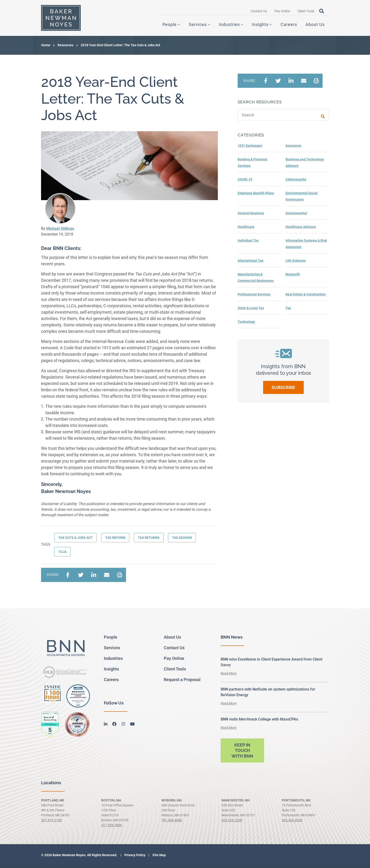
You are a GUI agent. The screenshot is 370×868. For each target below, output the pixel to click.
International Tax (250, 262)
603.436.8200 (292, 822)
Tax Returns (149, 539)
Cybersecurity (296, 181)
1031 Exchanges (250, 147)
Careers (289, 25)
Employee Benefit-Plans (256, 195)
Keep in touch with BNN (242, 752)
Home (46, 47)
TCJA (62, 554)
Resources (65, 47)
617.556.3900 (112, 827)
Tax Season (182, 539)
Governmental (296, 215)
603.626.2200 (232, 822)
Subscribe (283, 389)
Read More (229, 675)
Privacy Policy (135, 857)
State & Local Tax (251, 310)
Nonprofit (293, 276)
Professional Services (254, 296)
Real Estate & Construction (306, 296)
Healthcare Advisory (301, 229)
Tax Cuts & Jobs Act (76, 539)
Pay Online (282, 12)
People (170, 25)
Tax (288, 310)
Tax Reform (115, 539)
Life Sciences (296, 262)
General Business (251, 215)
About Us (315, 25)
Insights (260, 25)
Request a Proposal (182, 681)
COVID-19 (245, 181)
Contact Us (259, 12)
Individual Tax (248, 242)
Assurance (293, 147)
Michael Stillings (60, 230)
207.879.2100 (51, 822)
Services (198, 25)
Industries (229, 25)
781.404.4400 (172, 822)
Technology (246, 324)
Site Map (159, 857)
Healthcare (246, 229)
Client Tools (306, 12)
